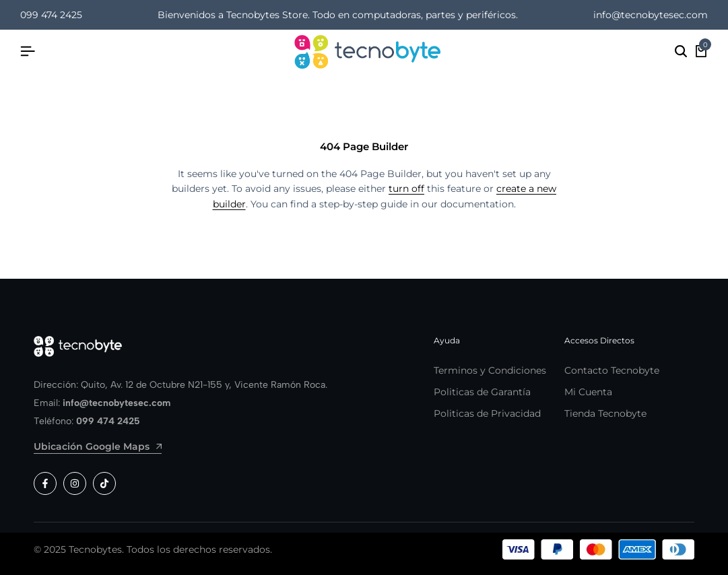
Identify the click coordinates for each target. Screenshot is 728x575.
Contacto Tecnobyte (612, 370)
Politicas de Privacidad (487, 413)
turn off (406, 189)
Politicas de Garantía (482, 392)
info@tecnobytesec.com (651, 15)
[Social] (45, 483)
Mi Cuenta (588, 392)
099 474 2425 (51, 15)
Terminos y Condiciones (490, 370)
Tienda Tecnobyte (605, 413)
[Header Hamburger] (28, 52)
